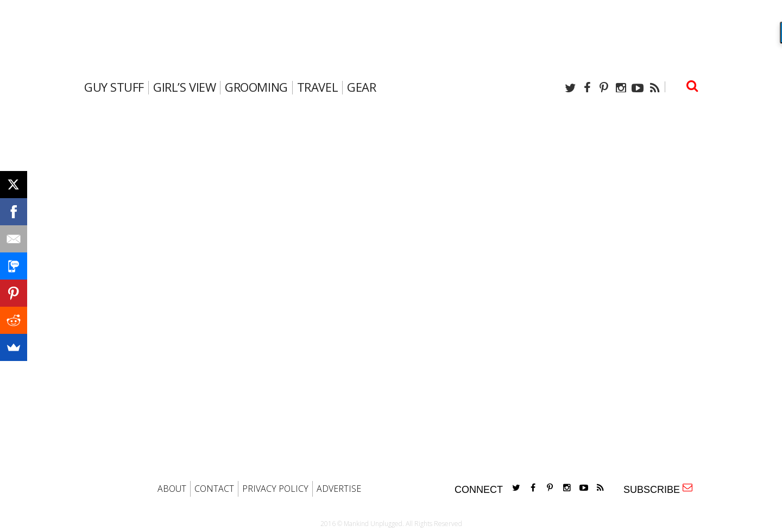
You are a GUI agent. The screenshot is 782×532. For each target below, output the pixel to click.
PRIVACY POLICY (275, 489)
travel (317, 87)
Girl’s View (184, 87)
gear (361, 87)
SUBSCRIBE (658, 489)
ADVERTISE (339, 489)
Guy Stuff (114, 87)
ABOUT (172, 489)
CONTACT (214, 489)
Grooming (256, 87)
